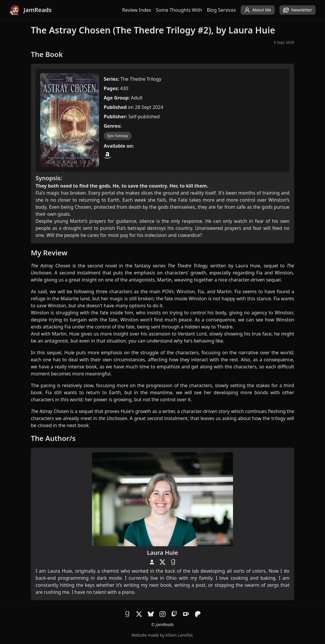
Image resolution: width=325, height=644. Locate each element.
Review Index (137, 10)
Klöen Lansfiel (179, 635)
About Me (258, 10)
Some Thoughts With (179, 10)
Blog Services (221, 10)
